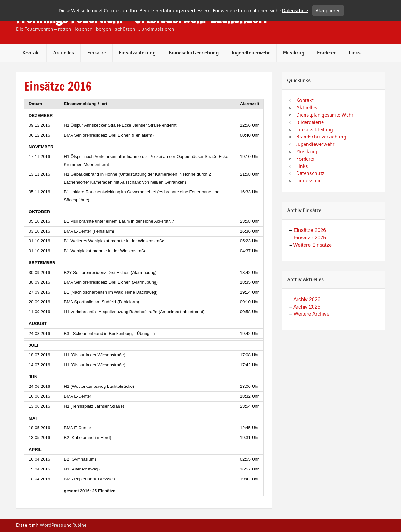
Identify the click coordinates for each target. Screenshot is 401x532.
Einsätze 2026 (310, 251)
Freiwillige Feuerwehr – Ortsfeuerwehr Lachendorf (142, 40)
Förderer (326, 74)
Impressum (308, 202)
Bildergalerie (310, 144)
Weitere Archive (312, 335)
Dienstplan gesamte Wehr (325, 136)
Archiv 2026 (307, 321)
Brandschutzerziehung (194, 74)
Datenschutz (310, 195)
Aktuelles (63, 74)
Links (355, 74)
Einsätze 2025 (310, 259)
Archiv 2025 (307, 328)
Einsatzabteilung (137, 74)
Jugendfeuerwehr (251, 74)
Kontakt (31, 74)
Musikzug (294, 74)
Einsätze (96, 74)
